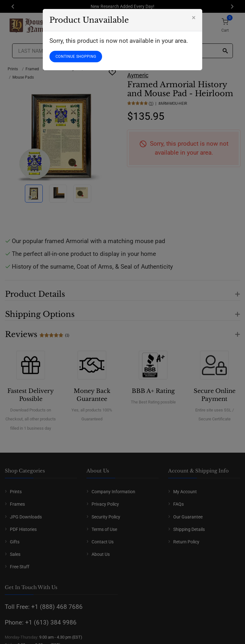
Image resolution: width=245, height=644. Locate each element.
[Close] (194, 18)
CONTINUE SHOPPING (76, 57)
